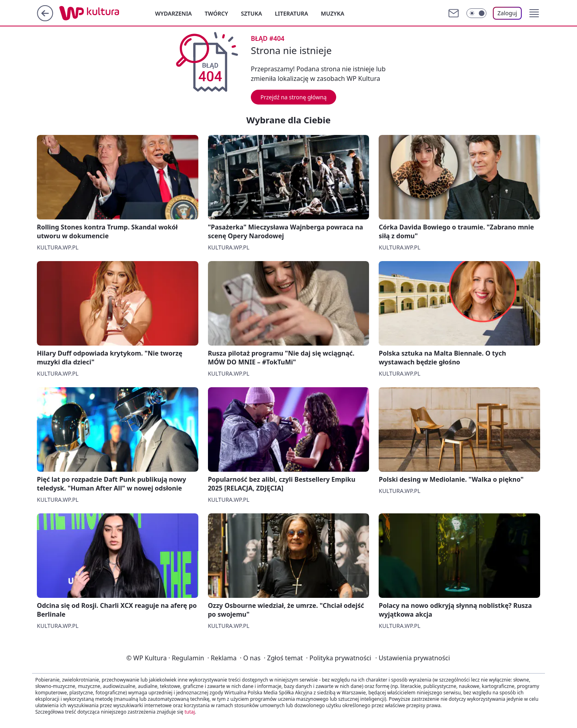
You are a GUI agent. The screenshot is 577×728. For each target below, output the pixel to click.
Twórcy (217, 13)
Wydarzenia (174, 13)
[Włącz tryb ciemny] (476, 13)
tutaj (190, 712)
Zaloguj (507, 13)
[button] (534, 13)
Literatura (292, 13)
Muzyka (333, 13)
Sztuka (251, 13)
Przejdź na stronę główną (294, 97)
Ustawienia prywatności (412, 658)
